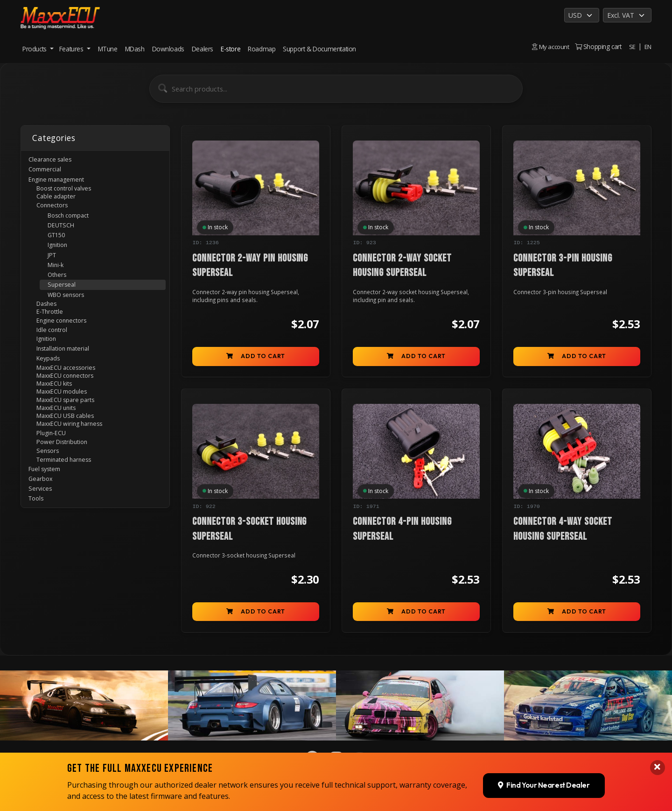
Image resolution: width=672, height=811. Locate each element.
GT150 (59, 246)
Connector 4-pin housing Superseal (402, 532)
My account (550, 46)
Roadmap (262, 49)
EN (648, 46)
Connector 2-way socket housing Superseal (402, 266)
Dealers (203, 49)
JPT (54, 269)
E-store (231, 49)
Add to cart (256, 358)
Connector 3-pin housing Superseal (563, 266)
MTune (108, 49)
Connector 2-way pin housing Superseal (251, 266)
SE (632, 46)
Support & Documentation (319, 49)
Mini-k (58, 280)
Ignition (60, 258)
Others (59, 292)
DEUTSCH (64, 235)
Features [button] (72, 49)
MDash (135, 49)
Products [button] (35, 49)
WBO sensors (69, 314)
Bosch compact (73, 224)
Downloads (168, 49)
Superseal (63, 303)
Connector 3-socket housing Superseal (250, 532)
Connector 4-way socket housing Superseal (563, 532)
